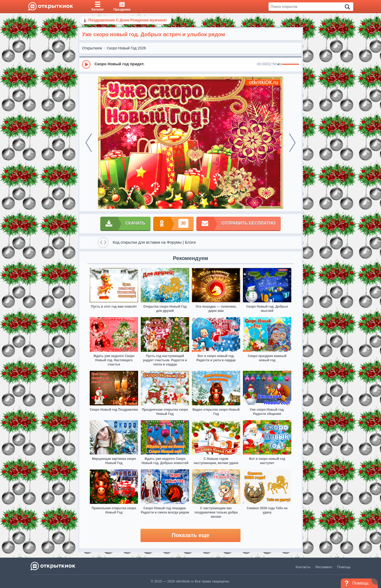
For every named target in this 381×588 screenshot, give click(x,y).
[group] (190, 64)
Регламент (324, 567)
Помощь (344, 567)
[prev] (89, 143)
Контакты (303, 567)
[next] (292, 143)
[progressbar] (290, 64)
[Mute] (279, 64)
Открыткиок (92, 48)
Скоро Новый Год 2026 (126, 48)
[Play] (86, 64)
